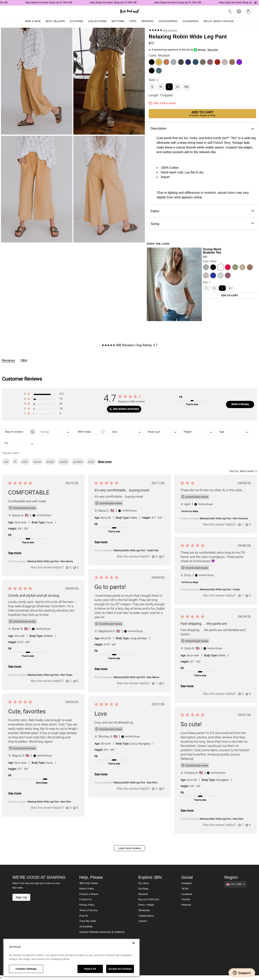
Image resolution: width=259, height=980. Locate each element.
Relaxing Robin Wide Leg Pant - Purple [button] (220, 589)
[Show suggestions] (235, 884)
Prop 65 (84, 916)
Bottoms (118, 21)
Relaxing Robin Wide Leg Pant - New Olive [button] (49, 802)
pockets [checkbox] (78, 462)
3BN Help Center (89, 883)
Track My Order (88, 921)
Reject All (90, 969)
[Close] (134, 943)
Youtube (186, 899)
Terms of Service (88, 910)
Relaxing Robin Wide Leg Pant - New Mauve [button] (136, 677)
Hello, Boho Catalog (219, 21)
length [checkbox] (50, 462)
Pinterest (186, 905)
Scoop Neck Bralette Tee (212, 251)
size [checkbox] (6, 462)
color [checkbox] (25, 462)
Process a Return (89, 894)
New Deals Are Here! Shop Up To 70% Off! (56, 3)
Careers (143, 921)
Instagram (187, 883)
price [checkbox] (91, 462)
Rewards (143, 894)
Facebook (187, 894)
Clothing (77, 21)
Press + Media (146, 905)
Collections (97, 21)
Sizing (202, 224)
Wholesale (144, 910)
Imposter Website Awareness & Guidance (102, 932)
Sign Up (21, 897)
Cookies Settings (26, 969)
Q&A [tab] (24, 360)
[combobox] (55, 432)
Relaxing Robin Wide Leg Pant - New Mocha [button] (50, 561)
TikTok (185, 889)
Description (202, 128)
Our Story (144, 883)
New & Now (33, 21)
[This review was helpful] (67, 567)
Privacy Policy (87, 905)
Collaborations (146, 916)
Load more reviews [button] (129, 848)
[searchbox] (16, 432)
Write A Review (240, 404)
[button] (44, 395)
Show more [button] (105, 462)
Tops (133, 21)
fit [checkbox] (15, 462)
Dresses (148, 21)
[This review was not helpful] (74, 567)
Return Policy (87, 889)
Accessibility (86, 927)
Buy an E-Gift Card (149, 899)
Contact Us (85, 899)
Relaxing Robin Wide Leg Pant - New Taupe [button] (50, 675)
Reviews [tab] (8, 360)
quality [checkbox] (64, 462)
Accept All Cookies (120, 969)
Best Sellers (55, 21)
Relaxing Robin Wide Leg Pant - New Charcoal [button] (224, 518)
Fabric (202, 211)
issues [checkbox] (37, 462)
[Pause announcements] (255, 3)
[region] (71, 958)
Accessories (168, 21)
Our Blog (143, 889)
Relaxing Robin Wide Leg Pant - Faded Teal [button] (136, 550)
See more (15, 553)
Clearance (190, 21)
